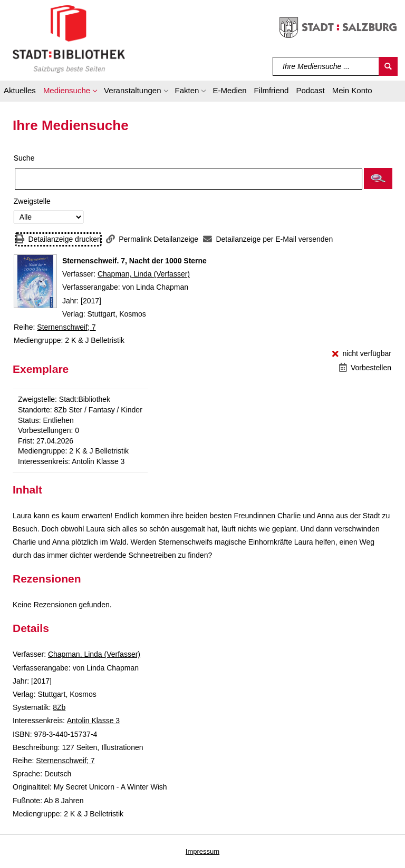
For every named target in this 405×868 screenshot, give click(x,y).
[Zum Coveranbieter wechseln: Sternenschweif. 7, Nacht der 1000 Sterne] (35, 281)
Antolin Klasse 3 (93, 721)
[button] (70, 92)
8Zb (59, 707)
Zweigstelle (32, 201)
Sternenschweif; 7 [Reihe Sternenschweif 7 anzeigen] (66, 327)
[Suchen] (388, 66)
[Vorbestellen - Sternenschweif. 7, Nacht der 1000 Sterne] (365, 368)
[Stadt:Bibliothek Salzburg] (69, 38)
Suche (24, 158)
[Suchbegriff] (326, 66)
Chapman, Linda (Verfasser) (144, 274)
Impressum (202, 851)
